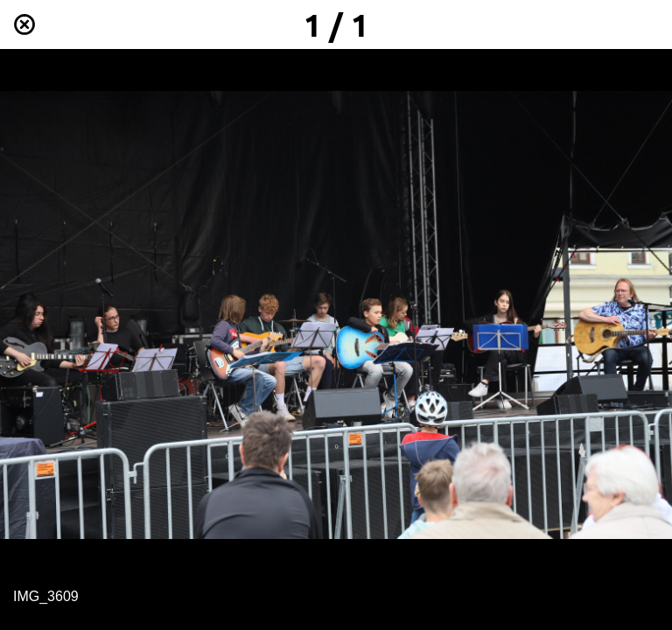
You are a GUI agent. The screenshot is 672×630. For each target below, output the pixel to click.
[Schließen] (24, 24)
